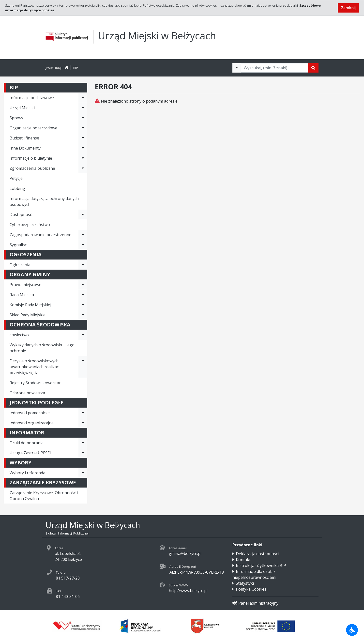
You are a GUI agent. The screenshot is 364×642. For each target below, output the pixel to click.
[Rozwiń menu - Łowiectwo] (83, 335)
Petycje (16, 178)
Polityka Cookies (251, 589)
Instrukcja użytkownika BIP (261, 566)
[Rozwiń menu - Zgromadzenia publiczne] (83, 168)
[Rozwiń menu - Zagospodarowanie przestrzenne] (83, 235)
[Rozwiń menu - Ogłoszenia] (83, 265)
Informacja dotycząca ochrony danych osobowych (44, 201)
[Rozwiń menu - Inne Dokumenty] (83, 148)
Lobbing (17, 188)
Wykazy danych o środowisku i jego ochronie (42, 348)
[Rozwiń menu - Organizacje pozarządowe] (83, 128)
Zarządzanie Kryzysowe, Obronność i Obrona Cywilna (44, 496)
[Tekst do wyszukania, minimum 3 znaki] (274, 68)
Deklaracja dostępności (257, 554)
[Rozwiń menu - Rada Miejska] (83, 295)
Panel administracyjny (255, 603)
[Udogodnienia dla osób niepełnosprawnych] (352, 630)
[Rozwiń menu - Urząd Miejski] (83, 108)
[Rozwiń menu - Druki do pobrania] (83, 443)
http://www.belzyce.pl (188, 591)
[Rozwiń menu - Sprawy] (83, 118)
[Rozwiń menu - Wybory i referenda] (83, 473)
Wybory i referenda (27, 473)
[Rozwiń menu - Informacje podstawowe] (83, 98)
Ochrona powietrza (27, 393)
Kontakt (243, 560)
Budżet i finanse (24, 138)
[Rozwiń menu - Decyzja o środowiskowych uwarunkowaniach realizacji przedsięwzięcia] (83, 367)
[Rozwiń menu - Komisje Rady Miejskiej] (83, 305)
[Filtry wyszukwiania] (237, 68)
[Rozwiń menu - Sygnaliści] (83, 245)
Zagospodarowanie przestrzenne (40, 235)
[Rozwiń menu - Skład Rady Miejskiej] (83, 315)
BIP (76, 68)
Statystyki (245, 583)
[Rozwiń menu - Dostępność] (83, 214)
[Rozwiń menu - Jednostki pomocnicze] (83, 413)
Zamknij (348, 8)
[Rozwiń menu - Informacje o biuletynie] (83, 158)
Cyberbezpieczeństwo (30, 225)
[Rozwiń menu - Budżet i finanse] (83, 138)
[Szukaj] (313, 68)
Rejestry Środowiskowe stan (36, 383)
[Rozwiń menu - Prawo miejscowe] (83, 285)
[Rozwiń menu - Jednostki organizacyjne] (83, 423)
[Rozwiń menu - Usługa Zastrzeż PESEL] (83, 453)
